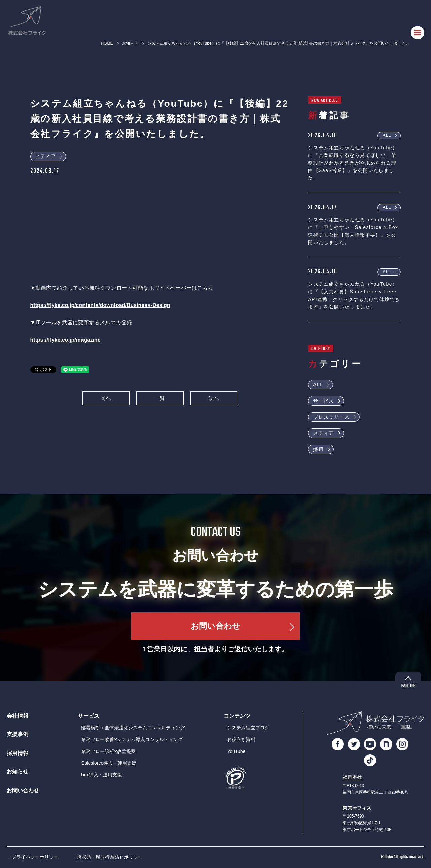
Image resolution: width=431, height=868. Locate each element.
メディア (46, 156)
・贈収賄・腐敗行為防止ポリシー (107, 857)
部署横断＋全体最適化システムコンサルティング (133, 728)
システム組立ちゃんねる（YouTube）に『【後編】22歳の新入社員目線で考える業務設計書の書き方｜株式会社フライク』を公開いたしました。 (279, 43)
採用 (318, 449)
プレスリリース (331, 417)
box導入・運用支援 (102, 775)
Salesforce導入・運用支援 (109, 763)
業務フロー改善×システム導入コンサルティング (132, 739)
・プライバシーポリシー (33, 857)
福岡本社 (352, 777)
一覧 (160, 398)
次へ (214, 398)
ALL (387, 135)
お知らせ (130, 43)
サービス (324, 401)
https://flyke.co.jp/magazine (65, 340)
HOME (107, 43)
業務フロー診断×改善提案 (108, 751)
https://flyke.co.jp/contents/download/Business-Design (100, 305)
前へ (106, 398)
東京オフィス (357, 808)
